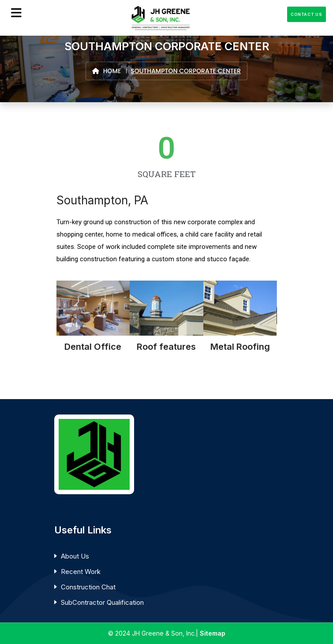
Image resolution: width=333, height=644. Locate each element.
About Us (75, 556)
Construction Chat (88, 587)
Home (107, 71)
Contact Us (307, 14)
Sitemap (213, 633)
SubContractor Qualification (102, 602)
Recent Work (81, 572)
